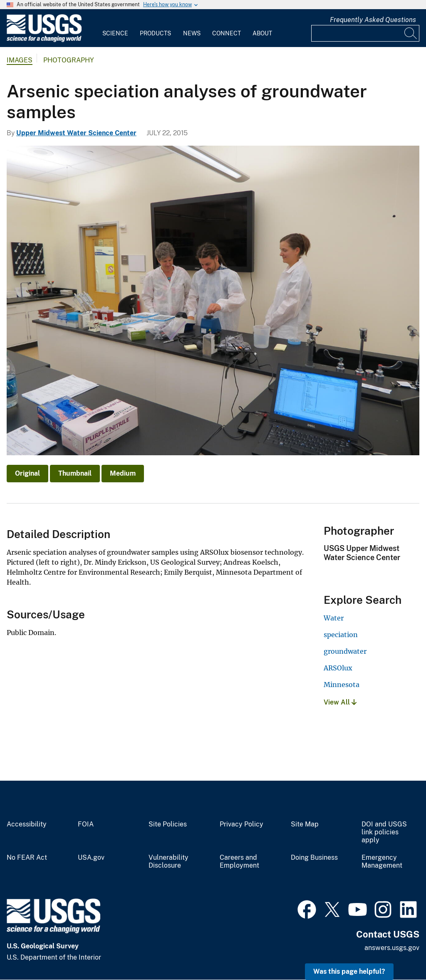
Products (155, 33)
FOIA (86, 824)
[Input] (365, 33)
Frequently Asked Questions (373, 20)
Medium (123, 473)
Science (115, 33)
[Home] (44, 40)
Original (27, 473)
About (262, 33)
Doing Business (314, 858)
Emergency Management (382, 862)
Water (334, 618)
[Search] (411, 33)
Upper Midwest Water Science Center (76, 133)
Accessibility (27, 824)
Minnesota (342, 685)
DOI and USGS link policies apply (384, 832)
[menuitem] (115, 28)
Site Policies (168, 824)
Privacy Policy (241, 824)
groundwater (345, 651)
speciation (341, 635)
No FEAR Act (27, 858)
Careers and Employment (239, 862)
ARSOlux (338, 668)
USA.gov (91, 858)
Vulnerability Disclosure (168, 862)
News (192, 33)
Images (20, 60)
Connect (227, 33)
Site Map (305, 824)
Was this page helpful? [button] (349, 971)
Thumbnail (75, 473)
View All (340, 702)
